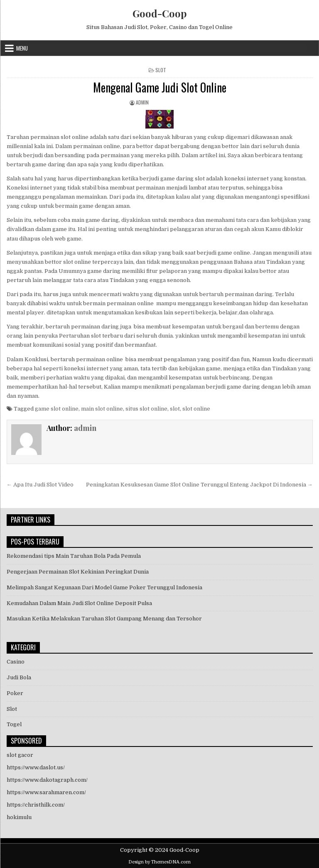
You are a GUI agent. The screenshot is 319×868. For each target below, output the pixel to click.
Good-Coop (160, 13)
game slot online (57, 409)
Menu (22, 48)
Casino (16, 662)
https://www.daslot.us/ (36, 767)
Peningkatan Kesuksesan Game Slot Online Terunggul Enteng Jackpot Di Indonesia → (199, 485)
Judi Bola (19, 677)
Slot (161, 70)
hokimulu (19, 817)
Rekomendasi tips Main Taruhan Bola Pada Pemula (74, 556)
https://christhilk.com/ (36, 805)
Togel (14, 724)
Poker (15, 693)
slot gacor (20, 755)
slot (175, 409)
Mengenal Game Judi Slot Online (160, 87)
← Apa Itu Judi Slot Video (40, 485)
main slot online (102, 409)
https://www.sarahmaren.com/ (46, 792)
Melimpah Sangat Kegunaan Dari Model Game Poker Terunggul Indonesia (104, 587)
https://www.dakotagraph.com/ (47, 780)
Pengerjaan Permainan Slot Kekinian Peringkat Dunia (78, 572)
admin (142, 102)
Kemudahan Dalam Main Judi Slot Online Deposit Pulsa (79, 603)
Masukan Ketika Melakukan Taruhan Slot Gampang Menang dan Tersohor (104, 619)
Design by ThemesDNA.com (159, 862)
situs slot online (146, 409)
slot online (196, 409)
